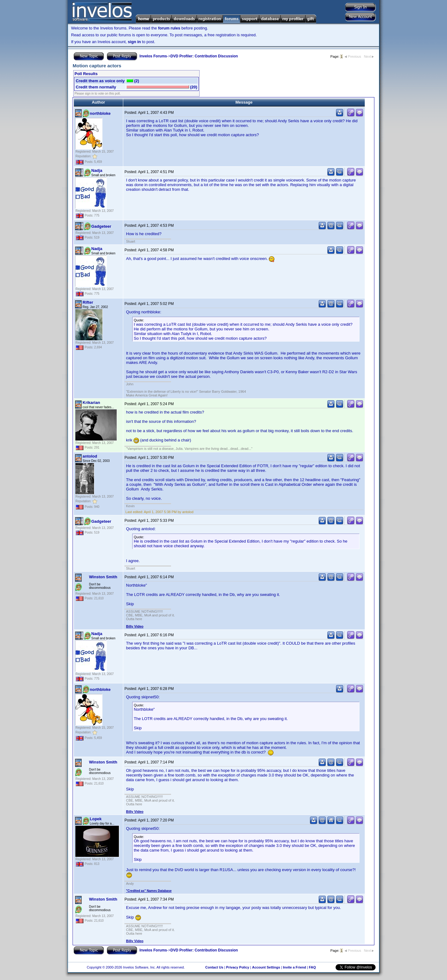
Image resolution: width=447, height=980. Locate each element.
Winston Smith (103, 577)
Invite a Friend (294, 967)
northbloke (100, 113)
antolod (90, 456)
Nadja (97, 170)
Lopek (96, 819)
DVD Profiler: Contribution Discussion (204, 56)
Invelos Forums (153, 56)
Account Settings (266, 967)
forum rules (169, 28)
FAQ (312, 967)
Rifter (88, 302)
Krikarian (91, 403)
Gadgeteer (101, 226)
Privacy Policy (238, 967)
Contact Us (214, 967)
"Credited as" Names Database (149, 891)
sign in (134, 42)
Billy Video (135, 626)
